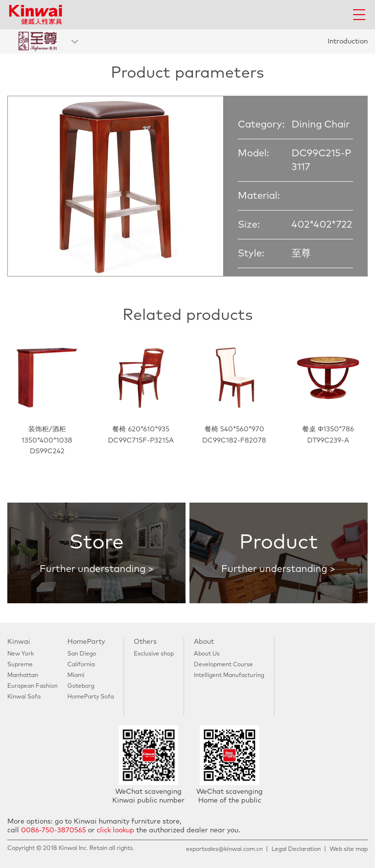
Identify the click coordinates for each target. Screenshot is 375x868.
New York (21, 654)
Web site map (349, 849)
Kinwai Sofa (24, 697)
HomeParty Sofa (91, 697)
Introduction (348, 42)
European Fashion (32, 686)
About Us (207, 654)
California (81, 665)
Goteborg (81, 686)
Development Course (223, 665)
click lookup (115, 830)
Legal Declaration (296, 849)
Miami (76, 676)
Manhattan (23, 676)
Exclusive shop (154, 654)
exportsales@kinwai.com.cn (224, 849)
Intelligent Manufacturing (229, 676)
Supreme (20, 665)
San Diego (82, 654)
